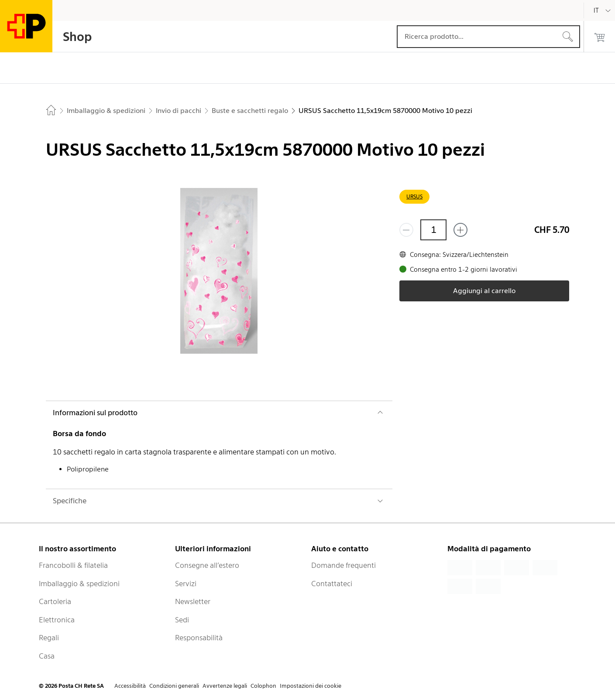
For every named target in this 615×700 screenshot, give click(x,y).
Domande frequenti (344, 565)
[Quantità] (433, 230)
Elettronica (57, 620)
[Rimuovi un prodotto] (406, 230)
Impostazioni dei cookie (311, 686)
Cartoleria (55, 601)
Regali (49, 638)
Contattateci (332, 584)
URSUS (414, 196)
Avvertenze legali (225, 686)
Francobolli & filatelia (73, 565)
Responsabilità (199, 638)
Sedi (182, 620)
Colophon (263, 686)
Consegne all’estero (207, 565)
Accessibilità (130, 686)
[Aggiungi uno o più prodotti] (460, 230)
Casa (47, 656)
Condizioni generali (174, 686)
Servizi (186, 584)
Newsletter (193, 601)
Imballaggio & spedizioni (79, 584)
